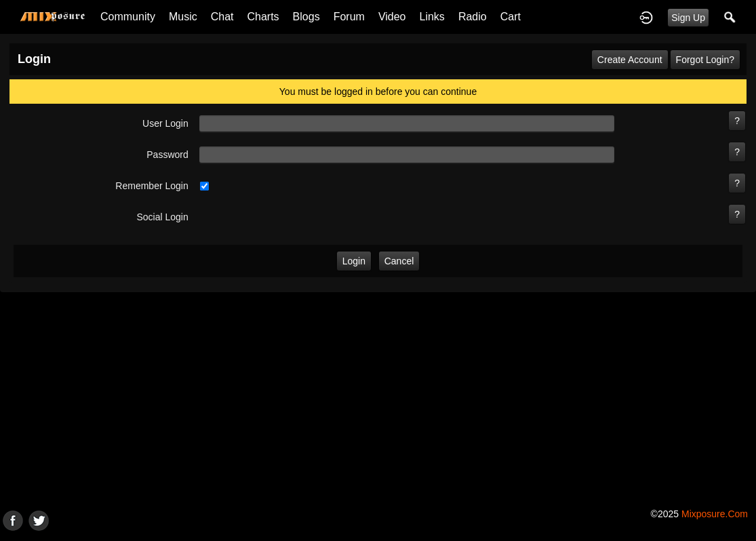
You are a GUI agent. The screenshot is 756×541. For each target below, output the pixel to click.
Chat (222, 17)
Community (128, 17)
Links (432, 17)
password (167, 155)
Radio (473, 17)
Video (392, 17)
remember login (152, 186)
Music (183, 17)
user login (165, 123)
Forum (349, 17)
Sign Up (688, 18)
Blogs (306, 17)
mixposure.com (715, 514)
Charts (263, 17)
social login (162, 217)
